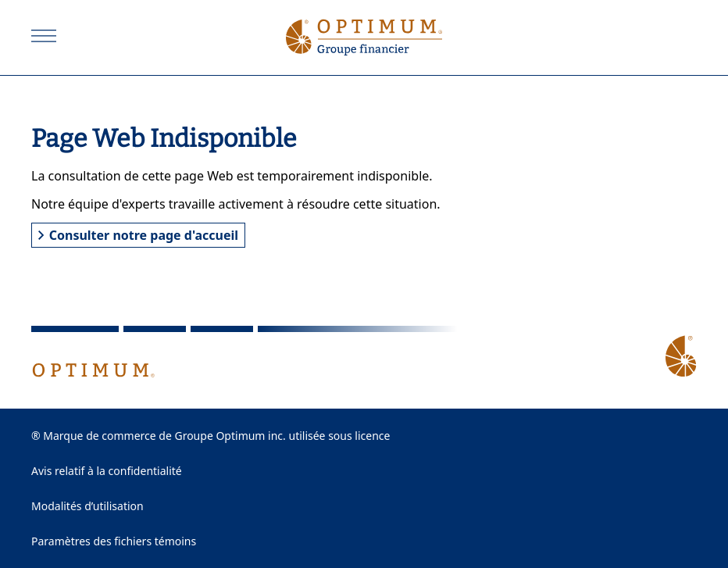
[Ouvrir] (44, 36)
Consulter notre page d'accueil (138, 235)
